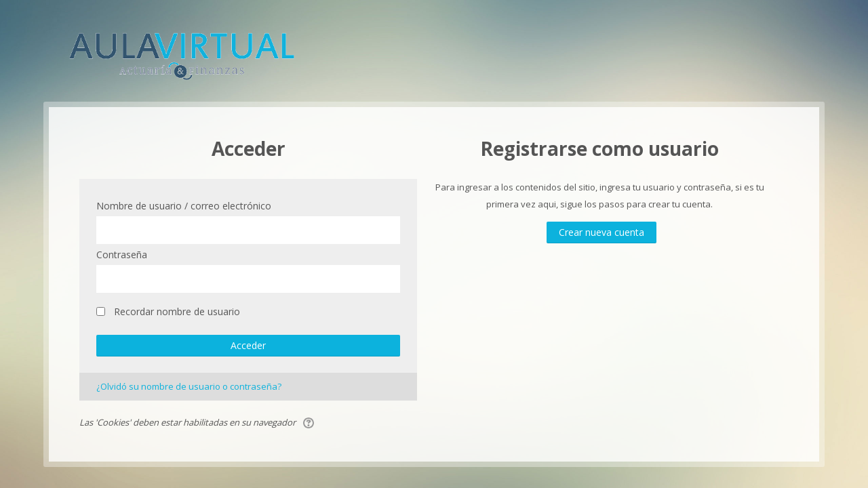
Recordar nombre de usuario (177, 311)
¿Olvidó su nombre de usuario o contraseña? (189, 386)
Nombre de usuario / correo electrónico (184, 206)
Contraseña (122, 255)
